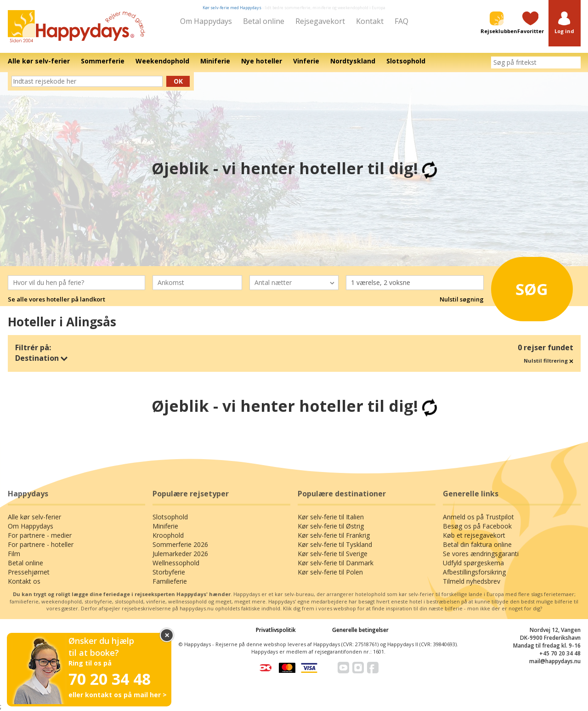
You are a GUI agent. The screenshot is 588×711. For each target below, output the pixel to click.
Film (14, 554)
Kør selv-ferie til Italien (331, 517)
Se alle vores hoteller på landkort (57, 299)
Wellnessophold (176, 563)
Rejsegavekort (320, 21)
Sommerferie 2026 (180, 544)
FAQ (401, 21)
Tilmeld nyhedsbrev (472, 581)
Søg (523, 287)
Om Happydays (206, 21)
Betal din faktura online (477, 544)
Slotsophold (170, 517)
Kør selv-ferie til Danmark (336, 563)
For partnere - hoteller (41, 544)
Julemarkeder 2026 (180, 554)
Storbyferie (169, 572)
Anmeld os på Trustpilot (478, 517)
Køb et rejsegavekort (474, 535)
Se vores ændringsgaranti (481, 554)
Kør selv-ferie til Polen (330, 572)
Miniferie (165, 526)
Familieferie (170, 581)
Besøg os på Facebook (477, 526)
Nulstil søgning (462, 299)
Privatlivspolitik (276, 630)
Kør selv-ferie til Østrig (331, 526)
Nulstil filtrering (548, 361)
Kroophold (168, 535)
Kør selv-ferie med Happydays (232, 8)
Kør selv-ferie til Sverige (333, 554)
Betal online (264, 21)
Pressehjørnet (29, 572)
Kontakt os (24, 581)
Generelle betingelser (360, 630)
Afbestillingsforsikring (474, 572)
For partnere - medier (40, 535)
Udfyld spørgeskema (473, 563)
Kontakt (370, 21)
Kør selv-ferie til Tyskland (335, 544)
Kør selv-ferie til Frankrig (334, 535)
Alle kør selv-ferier (34, 517)
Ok (178, 81)
